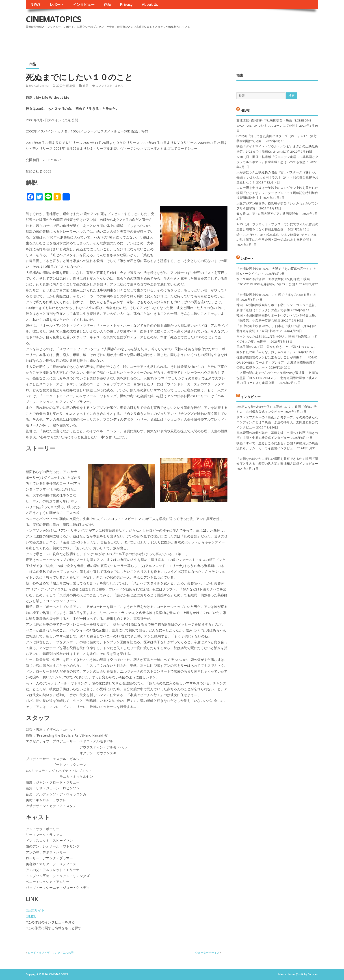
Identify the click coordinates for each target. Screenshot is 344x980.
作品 (107, 4)
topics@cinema (39, 86)
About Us (150, 4)
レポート (57, 4)
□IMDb (31, 916)
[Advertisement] (233, 42)
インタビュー (84, 4)
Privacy (126, 4)
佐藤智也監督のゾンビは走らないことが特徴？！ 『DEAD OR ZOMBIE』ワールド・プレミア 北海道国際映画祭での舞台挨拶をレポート (277, 362)
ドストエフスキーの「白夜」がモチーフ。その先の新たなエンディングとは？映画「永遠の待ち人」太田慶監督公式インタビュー (277, 422)
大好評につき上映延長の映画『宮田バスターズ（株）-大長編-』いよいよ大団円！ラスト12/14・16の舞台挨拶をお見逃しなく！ (277, 177)
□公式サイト (35, 910)
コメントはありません (110, 86)
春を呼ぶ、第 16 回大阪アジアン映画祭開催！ (269, 214)
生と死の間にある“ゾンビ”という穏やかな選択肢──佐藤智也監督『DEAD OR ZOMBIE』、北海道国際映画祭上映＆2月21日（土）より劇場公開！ (277, 378)
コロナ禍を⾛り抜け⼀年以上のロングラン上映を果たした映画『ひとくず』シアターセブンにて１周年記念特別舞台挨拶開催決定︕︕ (277, 193)
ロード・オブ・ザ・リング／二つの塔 (51, 953)
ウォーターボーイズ (207, 953)
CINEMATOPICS (53, 19)
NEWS (35, 4)
